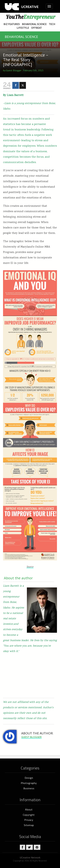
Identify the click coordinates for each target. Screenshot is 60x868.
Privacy (29, 820)
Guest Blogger (14, 70)
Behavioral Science (34, 24)
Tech (52, 24)
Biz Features (12, 24)
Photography (29, 783)
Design (29, 778)
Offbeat (36, 28)
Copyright (29, 815)
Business (29, 788)
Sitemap (29, 825)
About (29, 809)
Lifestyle (23, 28)
